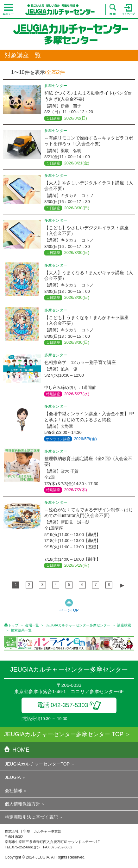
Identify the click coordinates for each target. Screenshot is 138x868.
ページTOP (69, 610)
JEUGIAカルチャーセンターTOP (37, 764)
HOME (17, 750)
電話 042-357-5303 (69, 705)
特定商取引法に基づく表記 (31, 817)
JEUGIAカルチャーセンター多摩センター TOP (64, 734)
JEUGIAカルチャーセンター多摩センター (78, 625)
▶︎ (122, 585)
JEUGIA (13, 777)
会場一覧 (32, 625)
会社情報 (14, 791)
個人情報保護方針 (22, 804)
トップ (13, 625)
